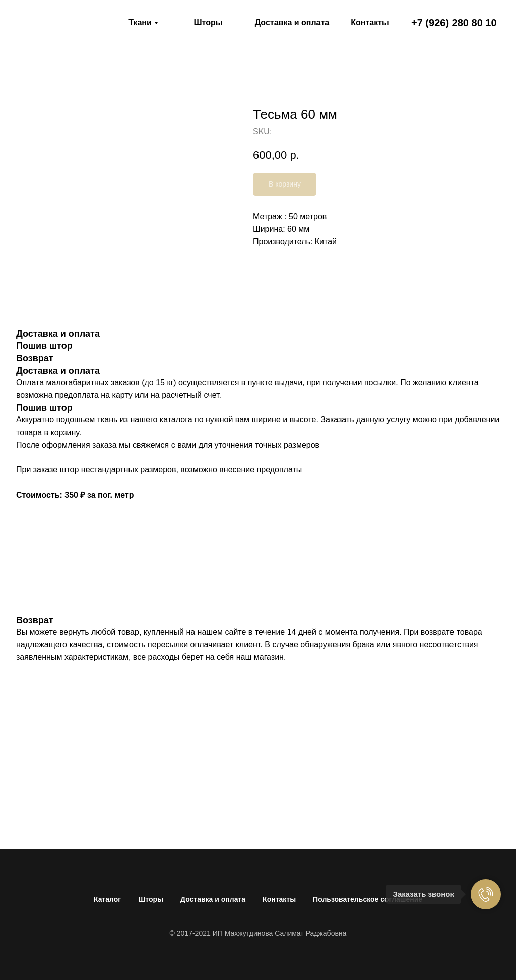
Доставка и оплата (213, 899)
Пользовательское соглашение (368, 899)
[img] (66, 23)
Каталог (107, 899)
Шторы (151, 899)
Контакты (279, 899)
